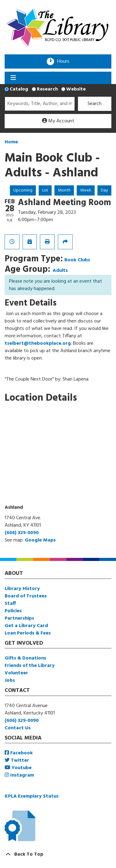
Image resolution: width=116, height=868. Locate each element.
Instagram (19, 775)
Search (95, 104)
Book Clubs (77, 260)
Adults (60, 271)
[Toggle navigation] (13, 78)
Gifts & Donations (25, 658)
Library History (22, 589)
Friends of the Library (30, 666)
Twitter (17, 761)
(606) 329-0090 (22, 533)
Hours (65, 61)
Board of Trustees (26, 596)
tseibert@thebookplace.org (38, 343)
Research (47, 89)
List (45, 190)
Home (11, 142)
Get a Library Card (26, 626)
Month (64, 190)
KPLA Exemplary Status (32, 796)
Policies (13, 611)
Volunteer (16, 673)
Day (104, 190)
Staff (10, 604)
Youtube (18, 768)
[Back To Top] (58, 854)
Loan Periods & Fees (28, 633)
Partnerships (19, 618)
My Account (58, 121)
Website (76, 89)
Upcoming (23, 190)
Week (86, 190)
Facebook (19, 753)
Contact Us (18, 728)
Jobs (10, 680)
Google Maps (40, 540)
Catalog (19, 89)
